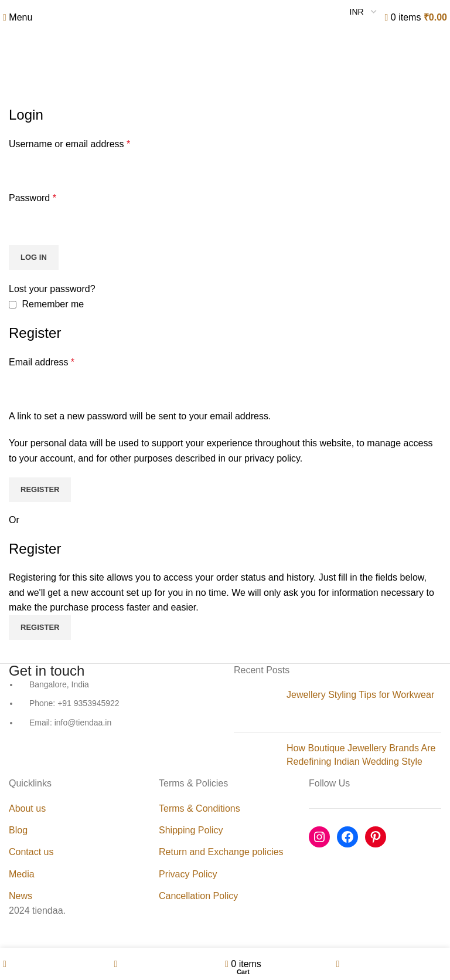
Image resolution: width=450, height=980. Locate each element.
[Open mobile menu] (18, 17)
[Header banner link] (225, 490)
